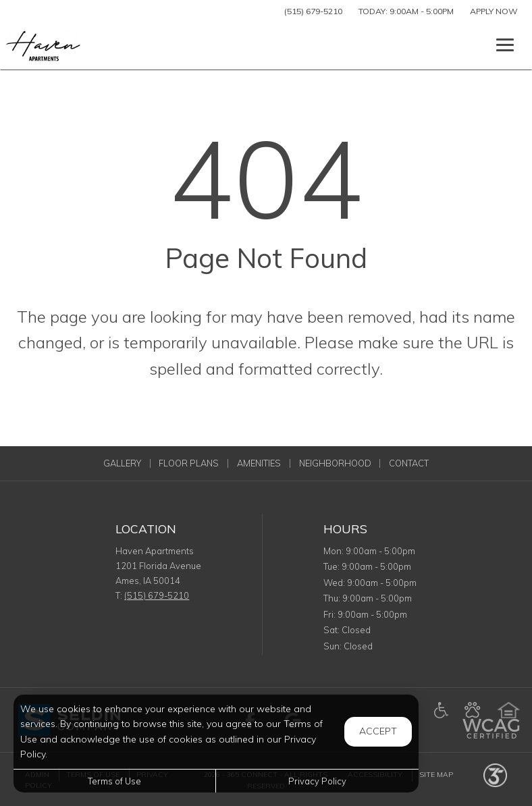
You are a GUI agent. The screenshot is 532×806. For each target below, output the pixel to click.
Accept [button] (378, 731)
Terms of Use (114, 781)
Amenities (259, 463)
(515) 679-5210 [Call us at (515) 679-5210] (313, 11)
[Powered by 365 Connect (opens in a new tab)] (495, 775)
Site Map (436, 775)
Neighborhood (335, 463)
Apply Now (494, 11)
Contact (409, 463)
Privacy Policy (317, 781)
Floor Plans (189, 463)
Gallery (122, 463)
